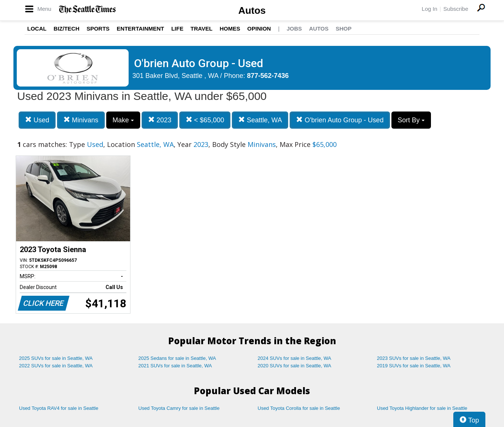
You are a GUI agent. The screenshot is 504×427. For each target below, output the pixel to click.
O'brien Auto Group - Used (340, 120)
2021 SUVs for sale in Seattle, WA (175, 366)
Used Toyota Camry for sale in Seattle (179, 408)
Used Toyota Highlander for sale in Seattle (422, 408)
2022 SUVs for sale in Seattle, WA (56, 366)
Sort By (411, 120)
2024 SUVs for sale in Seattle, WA (294, 358)
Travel (201, 29)
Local (37, 29)
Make (123, 120)
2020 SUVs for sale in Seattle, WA (294, 366)
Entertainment (140, 29)
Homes (230, 29)
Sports (98, 29)
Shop (344, 29)
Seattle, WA (260, 120)
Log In (429, 9)
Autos (252, 10)
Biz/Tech (67, 29)
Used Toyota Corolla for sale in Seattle (299, 408)
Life (177, 29)
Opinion (259, 29)
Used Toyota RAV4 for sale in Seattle (59, 408)
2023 (160, 120)
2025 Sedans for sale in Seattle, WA (177, 358)
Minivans (81, 120)
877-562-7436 (268, 76)
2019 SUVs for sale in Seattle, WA (414, 366)
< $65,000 (205, 120)
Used (37, 120)
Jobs (294, 29)
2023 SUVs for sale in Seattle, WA (414, 358)
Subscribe (456, 9)
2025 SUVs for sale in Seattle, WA (56, 358)
